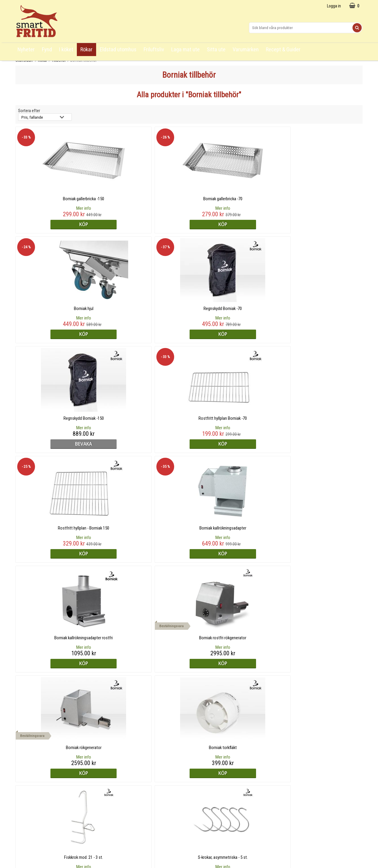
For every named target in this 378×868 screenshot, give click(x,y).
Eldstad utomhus (118, 50)
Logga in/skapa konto (35, 802)
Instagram (199, 764)
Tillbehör (59, 60)
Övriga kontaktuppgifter (299, 774)
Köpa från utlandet (32, 774)
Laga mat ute (185, 50)
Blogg (108, 774)
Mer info (58, 208)
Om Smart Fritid (117, 783)
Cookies (23, 811)
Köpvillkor (24, 783)
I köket (66, 50)
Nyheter (26, 50)
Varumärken (246, 50)
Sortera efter (29, 111)
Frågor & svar (27, 764)
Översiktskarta (28, 792)
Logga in (334, 6)
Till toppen (189, 735)
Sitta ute (216, 50)
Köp (58, 224)
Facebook (199, 774)
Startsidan (24, 60)
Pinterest (199, 783)
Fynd (47, 50)
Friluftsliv (154, 50)
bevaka (58, 334)
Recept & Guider (283, 50)
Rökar (86, 50)
